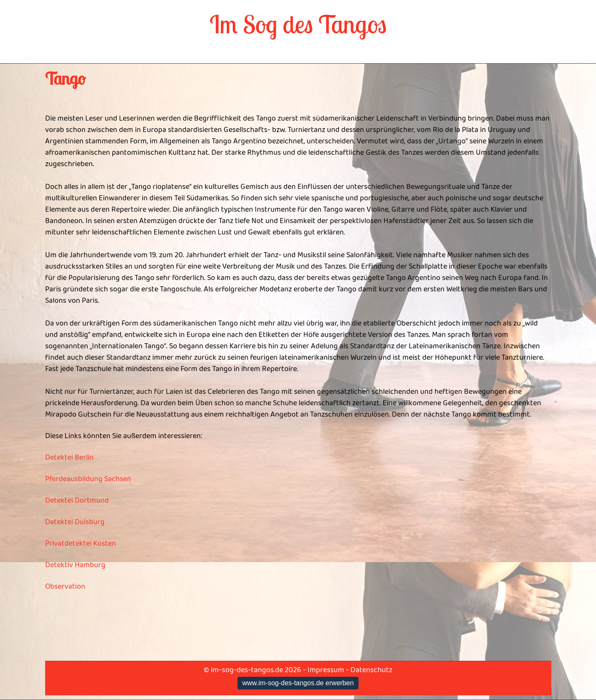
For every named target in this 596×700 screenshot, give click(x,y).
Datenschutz (371, 670)
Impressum (326, 670)
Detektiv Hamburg (75, 565)
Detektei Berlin (69, 458)
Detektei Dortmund (77, 501)
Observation (65, 587)
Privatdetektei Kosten (81, 544)
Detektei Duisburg (75, 522)
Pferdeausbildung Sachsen (88, 479)
